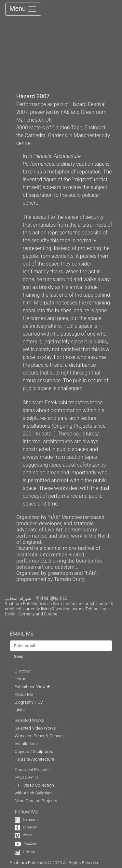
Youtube (25, 844)
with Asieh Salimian (33, 793)
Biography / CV (29, 702)
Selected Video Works (35, 728)
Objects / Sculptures (34, 751)
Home (20, 679)
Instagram (26, 820)
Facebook (26, 827)
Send (19, 656)
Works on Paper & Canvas (39, 736)
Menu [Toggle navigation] (23, 9)
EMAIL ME (25, 634)
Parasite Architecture (34, 759)
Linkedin (25, 852)
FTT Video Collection (34, 785)
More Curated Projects (36, 801)
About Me (24, 694)
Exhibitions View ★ (33, 687)
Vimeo (23, 835)
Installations (26, 744)
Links (20, 710)
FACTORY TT (27, 777)
